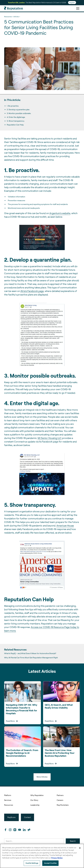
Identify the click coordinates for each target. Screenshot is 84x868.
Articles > (17, 17)
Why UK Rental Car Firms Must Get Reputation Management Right (31, 658)
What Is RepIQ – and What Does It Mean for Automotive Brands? (30, 653)
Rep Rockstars (63, 805)
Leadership (35, 805)
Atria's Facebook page (32, 291)
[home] (14, 8)
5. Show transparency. (16, 121)
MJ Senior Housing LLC (50, 438)
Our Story (34, 800)
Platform (8, 795)
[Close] (80, 848)
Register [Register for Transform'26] (72, 3)
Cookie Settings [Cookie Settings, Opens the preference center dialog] (32, 863)
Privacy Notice (57, 858)
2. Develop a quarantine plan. (18, 109)
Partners (60, 795)
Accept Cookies (50, 863)
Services (8, 800)
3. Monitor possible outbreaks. (19, 113)
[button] (77, 8)
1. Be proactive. (13, 106)
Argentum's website (60, 213)
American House (65, 526)
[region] (42, 856)
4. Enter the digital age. (16, 117)
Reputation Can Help (15, 125)
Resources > (9, 17)
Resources (9, 805)
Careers (60, 800)
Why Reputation (37, 795)
